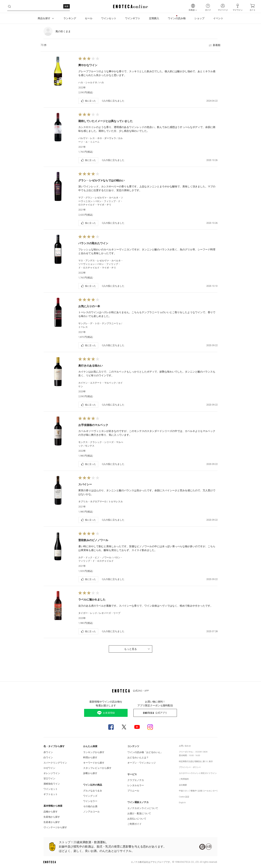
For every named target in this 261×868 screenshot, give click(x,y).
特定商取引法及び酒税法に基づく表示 (196, 761)
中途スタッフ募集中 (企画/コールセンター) (198, 791)
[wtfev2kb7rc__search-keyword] (39, 6)
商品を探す (46, 18)
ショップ (199, 18)
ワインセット (109, 18)
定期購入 (154, 18)
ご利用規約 (184, 779)
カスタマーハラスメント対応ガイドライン (198, 773)
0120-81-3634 (201, 752)
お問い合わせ (185, 746)
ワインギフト (133, 18)
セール (89, 18)
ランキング (70, 18)
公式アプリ (155, 713)
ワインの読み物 (177, 18)
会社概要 (183, 785)
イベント (218, 18)
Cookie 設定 (184, 797)
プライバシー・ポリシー (190, 767)
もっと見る (137, 649)
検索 (67, 6)
